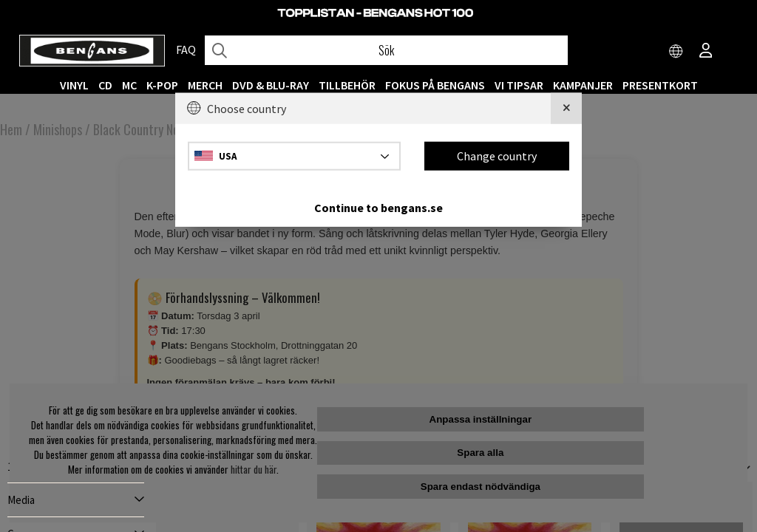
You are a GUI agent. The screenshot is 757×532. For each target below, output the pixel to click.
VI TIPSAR (519, 85)
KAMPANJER (583, 85)
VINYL (74, 85)
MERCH (205, 85)
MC (129, 85)
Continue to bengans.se (378, 207)
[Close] (566, 109)
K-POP (162, 85)
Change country (497, 156)
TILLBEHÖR (347, 85)
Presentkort (660, 85)
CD (105, 85)
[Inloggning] (706, 52)
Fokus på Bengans (435, 85)
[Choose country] (676, 52)
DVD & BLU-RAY (271, 85)
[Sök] (386, 50)
